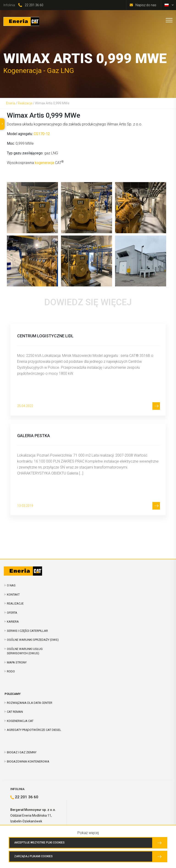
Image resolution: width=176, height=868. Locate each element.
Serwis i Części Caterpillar (27, 631)
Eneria (11, 103)
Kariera (13, 622)
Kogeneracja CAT (20, 721)
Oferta (12, 613)
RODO (11, 671)
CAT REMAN (15, 712)
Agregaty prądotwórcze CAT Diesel (34, 730)
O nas (11, 585)
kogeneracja (44, 163)
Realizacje (25, 103)
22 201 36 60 (34, 5)
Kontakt (13, 595)
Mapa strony (17, 662)
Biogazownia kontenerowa (28, 761)
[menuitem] (167, 5)
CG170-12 (42, 134)
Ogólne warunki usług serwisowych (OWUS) (25, 651)
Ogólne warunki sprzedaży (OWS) (33, 640)
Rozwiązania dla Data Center (30, 703)
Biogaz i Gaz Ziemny (22, 752)
